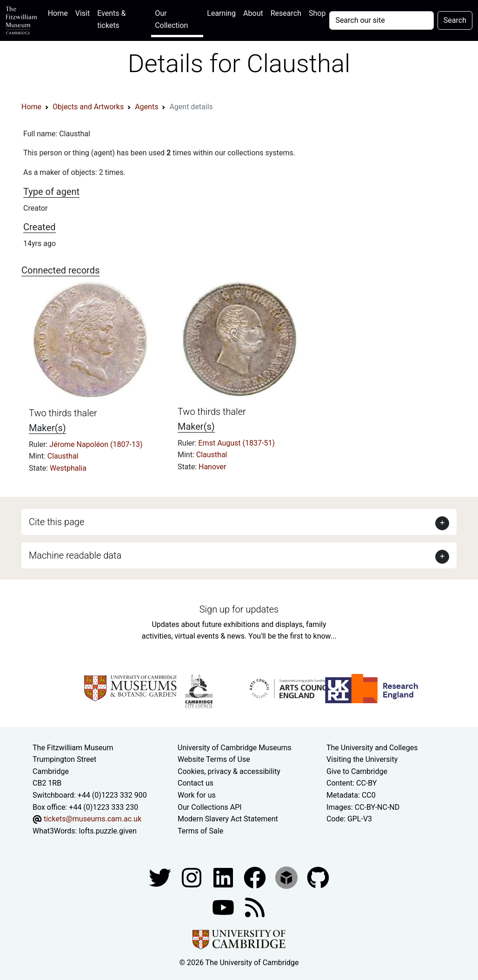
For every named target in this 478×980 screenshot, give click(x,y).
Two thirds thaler (63, 413)
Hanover (212, 467)
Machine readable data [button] (75, 555)
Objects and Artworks (88, 107)
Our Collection (171, 19)
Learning (221, 13)
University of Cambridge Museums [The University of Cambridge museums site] (235, 748)
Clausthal (63, 456)
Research (286, 13)
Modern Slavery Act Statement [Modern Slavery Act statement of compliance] (228, 819)
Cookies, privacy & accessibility (229, 771)
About (253, 13)
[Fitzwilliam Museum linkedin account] (256, 877)
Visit (83, 13)
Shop (317, 13)
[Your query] (381, 20)
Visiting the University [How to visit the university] (362, 759)
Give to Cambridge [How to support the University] (357, 771)
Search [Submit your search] (455, 20)
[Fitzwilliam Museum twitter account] (161, 877)
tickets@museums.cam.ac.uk (93, 819)
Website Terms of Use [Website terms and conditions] (214, 759)
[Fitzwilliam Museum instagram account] (193, 877)
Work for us (197, 795)
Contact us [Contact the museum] (196, 783)
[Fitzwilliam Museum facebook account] (224, 877)
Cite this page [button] (56, 522)
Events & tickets (111, 19)
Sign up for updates (239, 609)
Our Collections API (210, 807)
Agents (146, 107)
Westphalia (68, 468)
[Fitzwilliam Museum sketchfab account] (287, 877)
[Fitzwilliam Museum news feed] (255, 907)
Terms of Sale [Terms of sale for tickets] (200, 831)
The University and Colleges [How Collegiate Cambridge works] (372, 748)
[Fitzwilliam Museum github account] (318, 877)
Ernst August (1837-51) (236, 443)
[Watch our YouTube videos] (224, 907)
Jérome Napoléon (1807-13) (96, 444)
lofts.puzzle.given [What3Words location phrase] (107, 831)
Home (60, 12)
